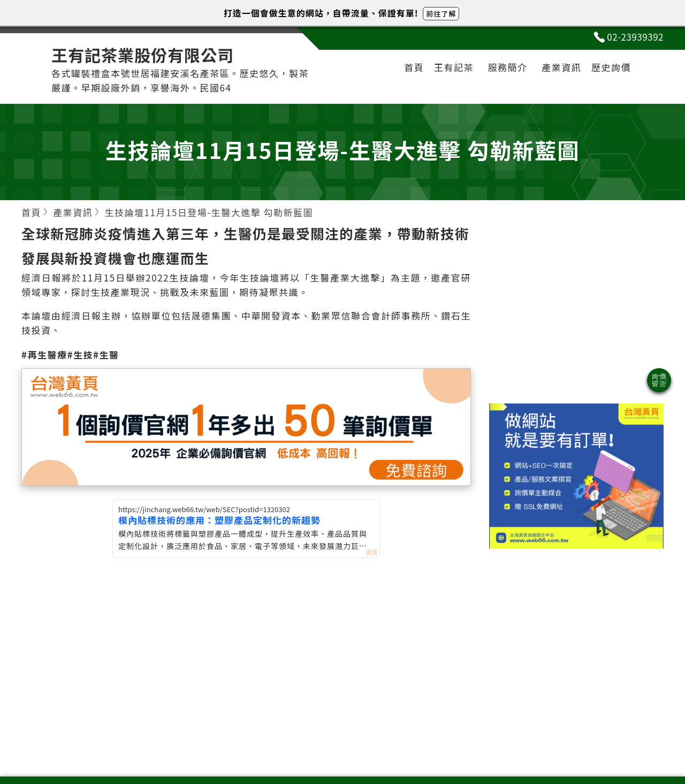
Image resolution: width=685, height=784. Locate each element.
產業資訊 (561, 67)
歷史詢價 (611, 67)
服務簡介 (508, 67)
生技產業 (111, 292)
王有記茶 (454, 67)
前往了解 (441, 14)
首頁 (414, 67)
